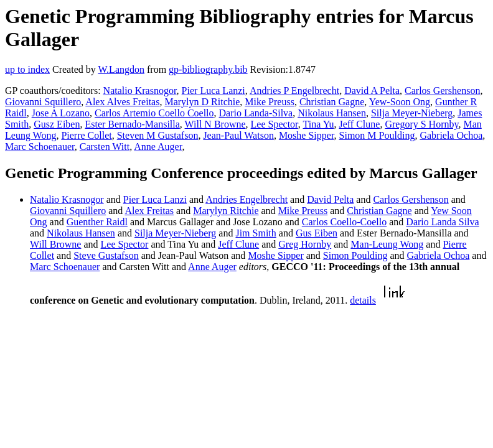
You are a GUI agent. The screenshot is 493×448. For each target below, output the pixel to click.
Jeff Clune (359, 124)
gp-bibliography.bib (208, 69)
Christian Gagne (332, 102)
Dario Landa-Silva (256, 113)
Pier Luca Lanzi (214, 91)
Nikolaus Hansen (332, 113)
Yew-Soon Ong (400, 102)
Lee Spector (275, 124)
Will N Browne (215, 124)
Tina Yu (319, 124)
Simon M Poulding (377, 135)
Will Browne (55, 244)
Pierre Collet (86, 135)
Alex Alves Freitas (122, 102)
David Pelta (330, 199)
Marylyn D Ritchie (202, 102)
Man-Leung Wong (387, 244)
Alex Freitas (149, 211)
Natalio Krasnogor (140, 91)
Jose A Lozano (61, 113)
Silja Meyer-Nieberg (412, 113)
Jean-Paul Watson (238, 135)
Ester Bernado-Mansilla (132, 124)
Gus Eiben (317, 233)
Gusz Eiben (57, 124)
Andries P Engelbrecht (294, 91)
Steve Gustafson (106, 255)
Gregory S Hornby (421, 124)
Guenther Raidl (97, 222)
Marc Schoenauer (40, 147)
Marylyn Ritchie (226, 211)
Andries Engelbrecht (247, 199)
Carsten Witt (105, 147)
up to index (27, 69)
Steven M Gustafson (158, 135)
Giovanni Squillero (43, 102)
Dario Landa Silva (442, 222)
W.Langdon (121, 69)
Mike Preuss (270, 102)
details (363, 300)
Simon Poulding (355, 255)
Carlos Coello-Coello (344, 222)
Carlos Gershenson (442, 91)
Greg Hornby (305, 244)
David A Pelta (372, 91)
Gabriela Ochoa (451, 135)
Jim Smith (256, 233)
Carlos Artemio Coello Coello (154, 113)
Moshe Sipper (307, 135)
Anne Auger (158, 147)
